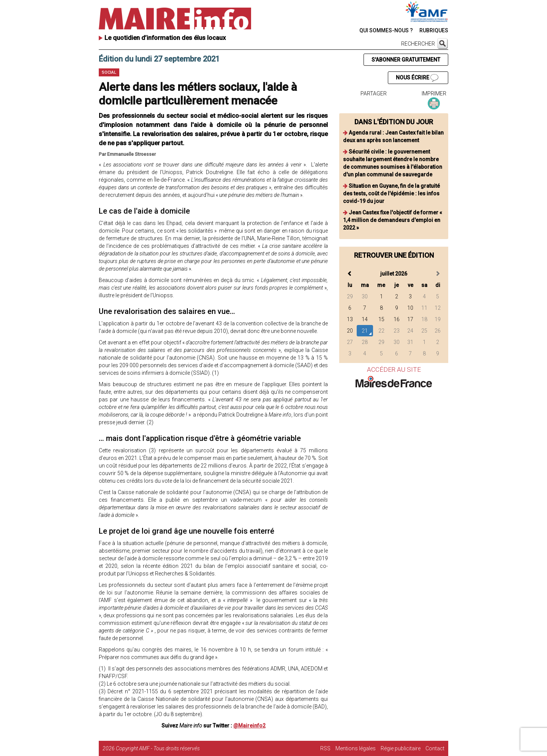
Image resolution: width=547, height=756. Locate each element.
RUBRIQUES (434, 30)
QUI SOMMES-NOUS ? (386, 30)
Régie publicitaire (401, 748)
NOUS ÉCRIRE (417, 78)
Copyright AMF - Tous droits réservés (158, 748)
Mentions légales (356, 748)
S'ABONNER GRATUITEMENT (406, 60)
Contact (435, 748)
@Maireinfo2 (249, 726)
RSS (325, 748)
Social (109, 72)
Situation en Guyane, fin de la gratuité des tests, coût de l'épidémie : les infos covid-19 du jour (391, 193)
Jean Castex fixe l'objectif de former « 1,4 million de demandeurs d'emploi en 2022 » (393, 220)
